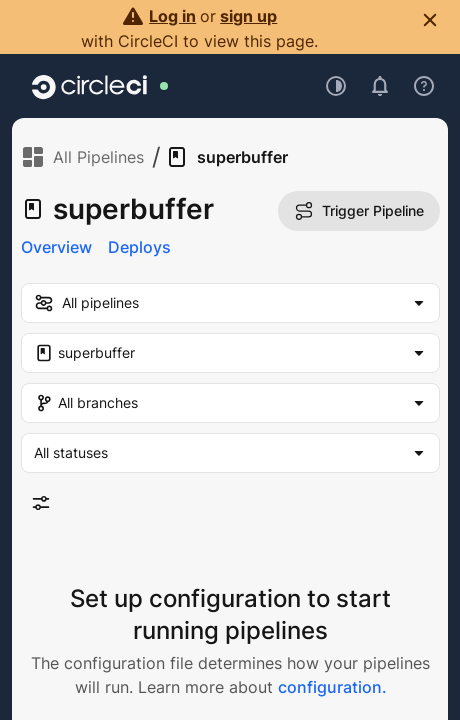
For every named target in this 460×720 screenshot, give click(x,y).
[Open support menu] (424, 86)
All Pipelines (82, 157)
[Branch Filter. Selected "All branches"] (230, 403)
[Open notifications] (380, 86)
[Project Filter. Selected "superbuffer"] (230, 353)
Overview (56, 247)
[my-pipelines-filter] (230, 303)
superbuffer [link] (226, 157)
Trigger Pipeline (359, 211)
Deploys (139, 247)
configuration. (332, 687)
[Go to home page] (89, 86)
